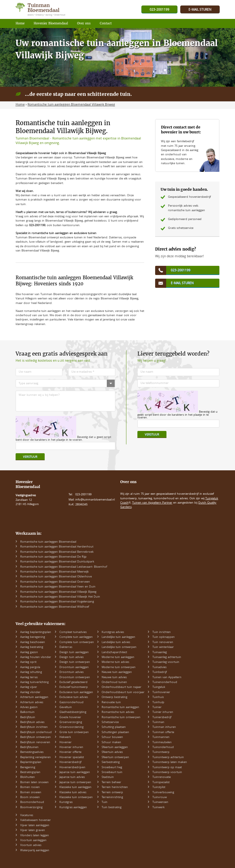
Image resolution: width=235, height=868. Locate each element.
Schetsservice (110, 722)
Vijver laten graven (33, 830)
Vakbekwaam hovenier (35, 820)
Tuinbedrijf (160, 672)
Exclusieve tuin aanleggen (76, 693)
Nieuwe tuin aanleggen (117, 672)
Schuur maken (111, 743)
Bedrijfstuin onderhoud (36, 732)
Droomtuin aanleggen (74, 667)
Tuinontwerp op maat (167, 768)
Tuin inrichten (162, 632)
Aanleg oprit (28, 662)
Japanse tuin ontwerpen (75, 783)
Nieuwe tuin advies (114, 678)
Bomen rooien (30, 787)
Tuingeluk (159, 687)
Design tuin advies (71, 657)
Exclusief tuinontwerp (74, 687)
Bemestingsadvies (32, 752)
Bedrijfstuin (28, 718)
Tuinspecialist (161, 783)
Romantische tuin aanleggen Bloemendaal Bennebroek (57, 552)
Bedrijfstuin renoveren (35, 743)
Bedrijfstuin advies (32, 722)
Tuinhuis (158, 697)
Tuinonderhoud (163, 747)
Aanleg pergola (30, 667)
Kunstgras (66, 802)
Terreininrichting (112, 797)
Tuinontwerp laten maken (170, 762)
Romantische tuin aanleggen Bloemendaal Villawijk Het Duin (60, 597)
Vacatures (27, 816)
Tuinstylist (159, 787)
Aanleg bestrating (32, 647)
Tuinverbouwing (163, 793)
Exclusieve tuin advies (74, 697)
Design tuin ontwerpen (75, 662)
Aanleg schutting (31, 672)
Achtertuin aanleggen (34, 697)
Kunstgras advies (113, 632)
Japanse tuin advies (72, 777)
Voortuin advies (31, 845)
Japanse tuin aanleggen (75, 772)
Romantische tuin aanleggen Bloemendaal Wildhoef (55, 607)
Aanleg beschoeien (33, 642)
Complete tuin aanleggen (76, 637)
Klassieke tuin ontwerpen (76, 797)
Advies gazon (29, 707)
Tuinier (157, 707)
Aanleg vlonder (30, 693)
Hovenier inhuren (71, 747)
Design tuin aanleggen (74, 653)
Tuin (104, 802)
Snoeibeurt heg (112, 768)
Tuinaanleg (160, 653)
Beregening (28, 768)
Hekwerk (65, 737)
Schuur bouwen (112, 737)
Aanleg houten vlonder (36, 657)
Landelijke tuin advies (116, 642)
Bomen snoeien (31, 793)
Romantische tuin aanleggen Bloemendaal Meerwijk (54, 572)
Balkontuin (27, 712)
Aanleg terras (29, 678)
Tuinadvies (159, 667)
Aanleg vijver (29, 687)
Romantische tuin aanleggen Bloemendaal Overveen (55, 582)
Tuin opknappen (164, 637)
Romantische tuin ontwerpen (121, 718)
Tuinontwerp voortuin (167, 772)
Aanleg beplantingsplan (36, 632)
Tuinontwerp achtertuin (168, 758)
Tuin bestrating (112, 808)
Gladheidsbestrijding (73, 712)
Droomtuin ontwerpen (75, 678)
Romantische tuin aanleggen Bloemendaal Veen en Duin (58, 587)
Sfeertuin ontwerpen (115, 758)
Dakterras (66, 647)
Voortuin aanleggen (33, 841)
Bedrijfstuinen (29, 747)
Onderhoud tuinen (114, 682)
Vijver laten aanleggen (35, 826)
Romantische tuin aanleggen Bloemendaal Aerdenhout (57, 547)
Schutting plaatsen (114, 727)
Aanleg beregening (33, 637)
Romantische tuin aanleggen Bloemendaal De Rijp (53, 557)
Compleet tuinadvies (73, 632)
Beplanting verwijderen (35, 758)
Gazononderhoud (71, 703)
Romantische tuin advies (118, 712)
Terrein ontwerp (112, 793)
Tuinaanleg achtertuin (167, 657)
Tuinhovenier (161, 693)
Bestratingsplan (30, 772)
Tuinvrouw (160, 797)
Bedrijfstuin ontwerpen (35, 737)
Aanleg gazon (29, 653)
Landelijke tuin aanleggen (118, 637)
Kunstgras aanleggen (73, 808)
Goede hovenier (70, 718)
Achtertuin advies (32, 703)
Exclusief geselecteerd (73, 682)
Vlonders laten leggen (35, 836)
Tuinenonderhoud (165, 682)
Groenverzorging (71, 722)
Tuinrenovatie (162, 777)
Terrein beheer (111, 783)
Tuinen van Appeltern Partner (152, 503)
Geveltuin (66, 707)
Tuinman (158, 722)
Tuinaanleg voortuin (166, 662)
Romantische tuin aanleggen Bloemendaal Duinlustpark (57, 562)
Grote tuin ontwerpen (74, 732)
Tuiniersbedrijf (162, 718)
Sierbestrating (111, 762)
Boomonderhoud (32, 802)
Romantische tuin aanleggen (120, 707)
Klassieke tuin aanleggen (75, 787)
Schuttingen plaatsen (115, 732)
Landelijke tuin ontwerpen (119, 647)
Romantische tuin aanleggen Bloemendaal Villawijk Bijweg (58, 592)
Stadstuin (108, 777)
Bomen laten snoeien (34, 783)
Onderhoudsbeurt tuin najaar (121, 687)
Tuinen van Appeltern (167, 678)
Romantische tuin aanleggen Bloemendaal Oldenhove (56, 577)
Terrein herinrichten (115, 787)
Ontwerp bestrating (114, 697)
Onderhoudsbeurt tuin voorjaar (123, 693)
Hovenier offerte (70, 752)
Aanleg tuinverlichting (34, 682)
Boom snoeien (30, 797)
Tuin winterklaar (163, 647)
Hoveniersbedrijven (72, 768)
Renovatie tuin (111, 703)
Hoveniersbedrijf (70, 762)
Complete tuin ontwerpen (77, 642)
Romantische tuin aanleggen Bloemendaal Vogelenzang (57, 602)
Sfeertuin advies (112, 752)
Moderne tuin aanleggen (118, 657)
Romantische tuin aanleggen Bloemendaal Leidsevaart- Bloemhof (64, 567)
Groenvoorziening (71, 727)
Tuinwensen (160, 802)
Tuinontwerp (161, 752)
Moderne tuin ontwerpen (119, 667)
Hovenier (65, 743)
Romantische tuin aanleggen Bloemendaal (48, 542)
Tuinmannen (161, 737)
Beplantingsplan (31, 762)
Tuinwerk (159, 808)
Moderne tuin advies (115, 662)
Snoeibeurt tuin (112, 772)
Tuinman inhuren (164, 727)
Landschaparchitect (114, 653)
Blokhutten (28, 777)
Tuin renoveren (163, 642)
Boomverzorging (31, 808)
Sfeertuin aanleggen (115, 747)
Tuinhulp (158, 703)
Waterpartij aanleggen (35, 851)
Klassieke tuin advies (73, 793)
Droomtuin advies (71, 672)
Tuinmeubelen (162, 743)
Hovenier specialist (72, 758)
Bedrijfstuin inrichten (34, 727)
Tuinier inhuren (163, 712)
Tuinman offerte (163, 732)
